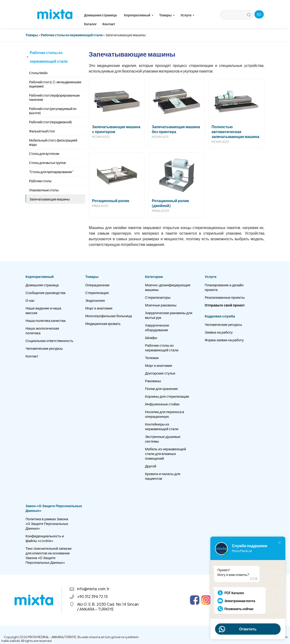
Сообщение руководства (45, 293)
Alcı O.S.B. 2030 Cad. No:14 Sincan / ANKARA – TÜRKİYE (108, 607)
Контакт (109, 24)
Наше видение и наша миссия (43, 310)
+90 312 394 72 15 (92, 596)
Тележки (152, 358)
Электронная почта (240, 601)
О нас (30, 300)
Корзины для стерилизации (167, 396)
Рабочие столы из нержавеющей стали (72, 35)
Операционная (97, 285)
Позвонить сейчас (239, 609)
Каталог (90, 24)
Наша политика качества (46, 320)
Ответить (248, 629)
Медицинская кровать (103, 323)
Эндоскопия (95, 300)
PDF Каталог (234, 593)
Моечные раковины (161, 305)
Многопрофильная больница (109, 316)
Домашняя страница (100, 15)
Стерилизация (97, 293)
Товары (32, 35)
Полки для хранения (161, 388)
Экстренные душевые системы (163, 439)
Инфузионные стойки (162, 404)
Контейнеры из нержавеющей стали (162, 426)
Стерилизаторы (158, 297)
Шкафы (151, 337)
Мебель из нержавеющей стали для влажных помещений (165, 453)
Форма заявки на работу (224, 340)
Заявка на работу (219, 332)
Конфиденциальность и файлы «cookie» (45, 538)
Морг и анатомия (99, 308)
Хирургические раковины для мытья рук (169, 315)
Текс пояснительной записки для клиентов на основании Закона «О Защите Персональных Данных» (48, 555)
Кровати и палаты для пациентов (163, 476)
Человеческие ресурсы (44, 348)
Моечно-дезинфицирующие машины (168, 287)
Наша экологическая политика (42, 330)
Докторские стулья (160, 373)
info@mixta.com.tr (93, 589)
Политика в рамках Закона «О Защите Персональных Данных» (47, 523)
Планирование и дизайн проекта (224, 287)
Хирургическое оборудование (157, 327)
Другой (151, 466)
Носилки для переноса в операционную (165, 414)
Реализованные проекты (225, 297)
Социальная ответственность (49, 340)
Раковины (153, 381)
